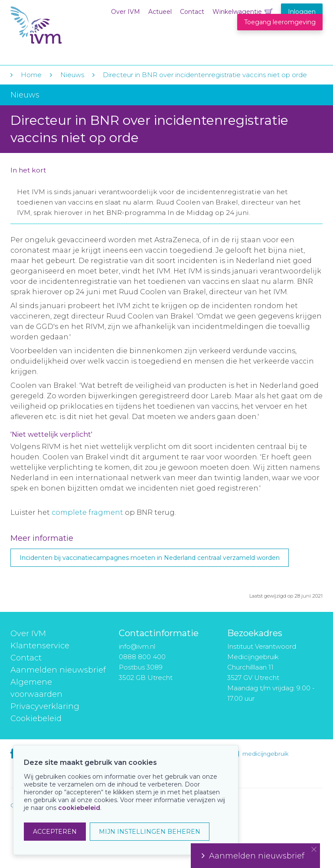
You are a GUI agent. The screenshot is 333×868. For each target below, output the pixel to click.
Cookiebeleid (36, 718)
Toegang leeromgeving (280, 22)
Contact (192, 12)
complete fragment (87, 512)
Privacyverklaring (45, 706)
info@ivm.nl (137, 646)
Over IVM (126, 12)
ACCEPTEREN (55, 832)
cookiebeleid (79, 808)
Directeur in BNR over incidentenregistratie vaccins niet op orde (205, 75)
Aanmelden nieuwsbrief (58, 670)
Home (31, 75)
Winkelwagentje (237, 12)
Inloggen (302, 12)
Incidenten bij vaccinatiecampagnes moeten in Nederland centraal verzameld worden (150, 558)
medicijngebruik (265, 754)
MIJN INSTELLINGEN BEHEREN (150, 832)
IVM (63, 25)
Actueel (160, 12)
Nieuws (72, 75)
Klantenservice (40, 646)
